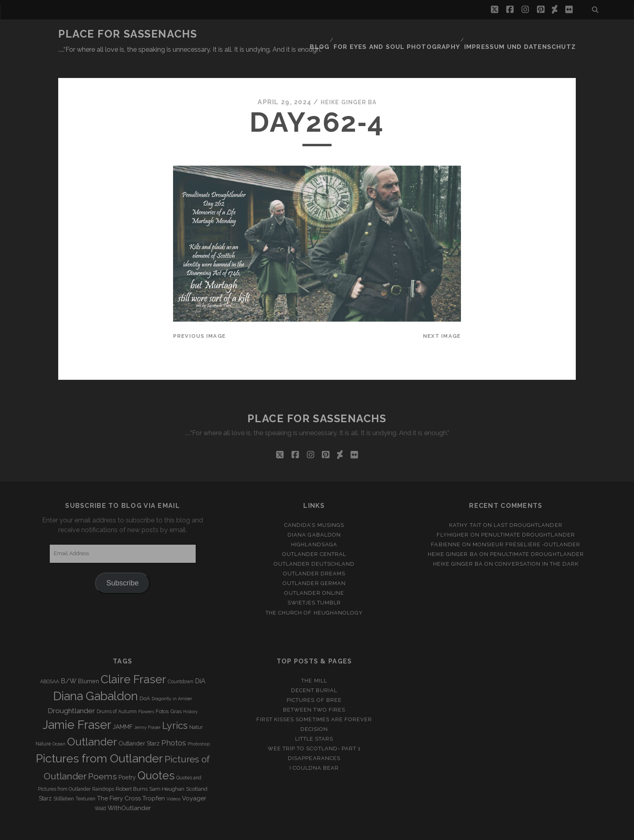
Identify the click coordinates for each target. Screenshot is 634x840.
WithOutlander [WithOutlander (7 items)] (129, 788)
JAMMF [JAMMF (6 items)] (123, 707)
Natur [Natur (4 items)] (196, 708)
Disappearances (314, 739)
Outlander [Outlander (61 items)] (92, 722)
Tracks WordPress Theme (283, 831)
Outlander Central (314, 534)
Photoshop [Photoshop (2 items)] (199, 724)
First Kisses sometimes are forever (314, 700)
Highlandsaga (314, 525)
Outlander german (314, 564)
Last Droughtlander (528, 505)
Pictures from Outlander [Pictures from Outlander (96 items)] (99, 739)
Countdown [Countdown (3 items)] (181, 662)
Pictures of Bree (314, 680)
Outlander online (314, 574)
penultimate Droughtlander (528, 515)
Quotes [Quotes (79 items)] (156, 756)
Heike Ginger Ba (349, 83)
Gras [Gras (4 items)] (176, 692)
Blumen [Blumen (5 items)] (89, 661)
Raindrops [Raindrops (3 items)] (103, 770)
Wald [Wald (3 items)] (100, 789)
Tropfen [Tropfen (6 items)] (154, 779)
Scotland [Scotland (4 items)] (197, 769)
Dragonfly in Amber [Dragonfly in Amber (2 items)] (172, 679)
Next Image (442, 316)
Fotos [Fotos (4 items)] (162, 692)
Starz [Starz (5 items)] (45, 779)
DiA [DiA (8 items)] (200, 661)
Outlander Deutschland (314, 544)
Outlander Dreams (314, 554)
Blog (342, 34)
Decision (314, 709)
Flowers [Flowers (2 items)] (146, 692)
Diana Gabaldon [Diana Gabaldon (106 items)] (95, 677)
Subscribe (123, 563)
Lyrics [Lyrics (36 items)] (175, 706)
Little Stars (314, 719)
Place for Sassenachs (128, 34)
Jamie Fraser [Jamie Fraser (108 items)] (77, 705)
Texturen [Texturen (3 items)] (86, 779)
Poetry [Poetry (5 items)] (127, 758)
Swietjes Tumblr (314, 583)
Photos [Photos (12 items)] (174, 723)
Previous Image (199, 316)
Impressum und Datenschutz (527, 34)
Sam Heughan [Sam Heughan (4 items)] (167, 769)
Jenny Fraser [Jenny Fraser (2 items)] (147, 708)
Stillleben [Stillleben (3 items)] (64, 779)
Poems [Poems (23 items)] (102, 757)
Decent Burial (314, 671)
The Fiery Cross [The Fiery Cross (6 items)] (119, 779)
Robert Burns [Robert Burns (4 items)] (132, 769)
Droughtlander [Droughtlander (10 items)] (71, 691)
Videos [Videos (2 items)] (173, 779)
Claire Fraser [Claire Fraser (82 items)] (133, 660)
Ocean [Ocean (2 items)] (59, 724)
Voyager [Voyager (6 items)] (194, 779)
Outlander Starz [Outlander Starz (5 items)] (139, 724)
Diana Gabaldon (314, 515)
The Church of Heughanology (314, 593)
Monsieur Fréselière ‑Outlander (527, 525)
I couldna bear (314, 748)
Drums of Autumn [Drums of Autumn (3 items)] (117, 692)
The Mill (314, 661)
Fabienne (446, 525)
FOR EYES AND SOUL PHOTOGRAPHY (415, 34)
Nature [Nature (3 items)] (43, 724)
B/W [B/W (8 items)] (69, 661)
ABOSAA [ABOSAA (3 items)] (50, 662)
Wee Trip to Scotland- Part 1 (314, 729)
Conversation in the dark (537, 544)
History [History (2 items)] (190, 692)
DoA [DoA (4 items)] (145, 679)
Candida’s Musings (314, 505)
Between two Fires (314, 690)
